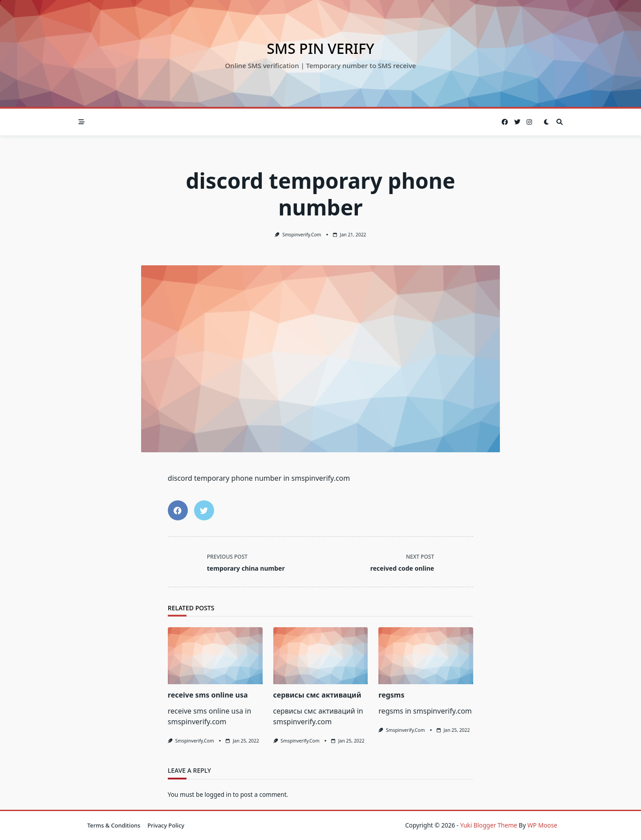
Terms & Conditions (114, 825)
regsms (391, 695)
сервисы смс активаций (317, 695)
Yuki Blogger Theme (489, 825)
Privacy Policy (166, 825)
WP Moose (542, 825)
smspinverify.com (302, 235)
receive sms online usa (208, 695)
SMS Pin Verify (320, 48)
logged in (218, 794)
